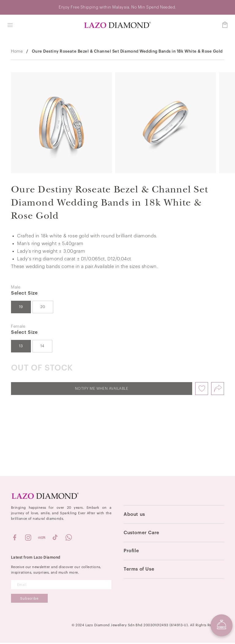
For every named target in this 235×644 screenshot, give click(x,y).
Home (17, 52)
